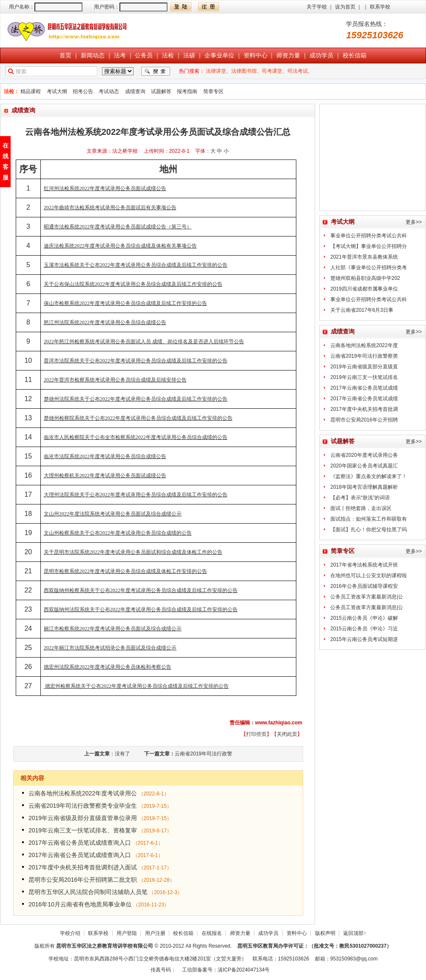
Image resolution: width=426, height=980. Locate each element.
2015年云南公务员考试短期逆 (364, 639)
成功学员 (321, 55)
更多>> (414, 222)
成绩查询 (135, 91)
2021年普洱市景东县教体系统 (364, 257)
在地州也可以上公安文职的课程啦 (369, 575)
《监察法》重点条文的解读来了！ (369, 476)
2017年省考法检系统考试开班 (364, 565)
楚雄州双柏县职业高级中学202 (365, 278)
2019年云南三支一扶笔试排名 (364, 377)
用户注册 (155, 933)
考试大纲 (57, 91)
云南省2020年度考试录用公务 (364, 455)
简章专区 (213, 91)
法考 (120, 55)
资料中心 (256, 55)
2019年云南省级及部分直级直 (364, 367)
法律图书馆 (244, 71)
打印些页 (256, 734)
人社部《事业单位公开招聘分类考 (369, 268)
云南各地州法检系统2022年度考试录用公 (83, 793)
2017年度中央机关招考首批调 (364, 409)
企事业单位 (219, 55)
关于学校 (317, 7)
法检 (168, 55)
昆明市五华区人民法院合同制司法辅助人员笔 (88, 892)
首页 (65, 55)
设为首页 (345, 7)
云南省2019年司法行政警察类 (364, 356)
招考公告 (83, 91)
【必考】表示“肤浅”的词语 (360, 498)
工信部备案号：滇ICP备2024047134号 (226, 970)
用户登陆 (127, 933)
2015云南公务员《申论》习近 (364, 629)
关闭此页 (287, 734)
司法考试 (298, 71)
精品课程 (31, 91)
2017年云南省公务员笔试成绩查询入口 (80, 843)
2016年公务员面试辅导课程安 (364, 586)
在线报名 (212, 933)
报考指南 (187, 91)
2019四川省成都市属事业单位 (364, 289)
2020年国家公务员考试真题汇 (364, 466)
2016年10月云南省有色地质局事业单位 (80, 904)
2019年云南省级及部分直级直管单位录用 (83, 818)
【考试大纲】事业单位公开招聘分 (369, 246)
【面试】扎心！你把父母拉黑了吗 (369, 530)
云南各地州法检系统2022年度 (364, 345)
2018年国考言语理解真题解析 (364, 487)
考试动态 (109, 91)
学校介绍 (70, 933)
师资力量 (288, 55)
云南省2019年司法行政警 (203, 754)
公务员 (144, 55)
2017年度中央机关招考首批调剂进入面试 (83, 867)
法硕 (189, 55)
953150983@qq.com (354, 959)
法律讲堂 (216, 71)
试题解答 (161, 91)
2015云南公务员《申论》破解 (364, 618)
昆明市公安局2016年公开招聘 (364, 420)
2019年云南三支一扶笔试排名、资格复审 (83, 830)
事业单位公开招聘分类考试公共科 (369, 236)
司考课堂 (272, 71)
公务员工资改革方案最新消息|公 (367, 597)
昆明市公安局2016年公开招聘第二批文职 (83, 880)
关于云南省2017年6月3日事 (362, 310)
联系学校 (380, 7)
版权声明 (325, 933)
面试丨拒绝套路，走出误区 (361, 508)
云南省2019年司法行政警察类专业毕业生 (83, 806)
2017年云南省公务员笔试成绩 (364, 388)
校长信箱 (355, 55)
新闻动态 (93, 55)
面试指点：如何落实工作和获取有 (369, 519)
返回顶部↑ (355, 933)
